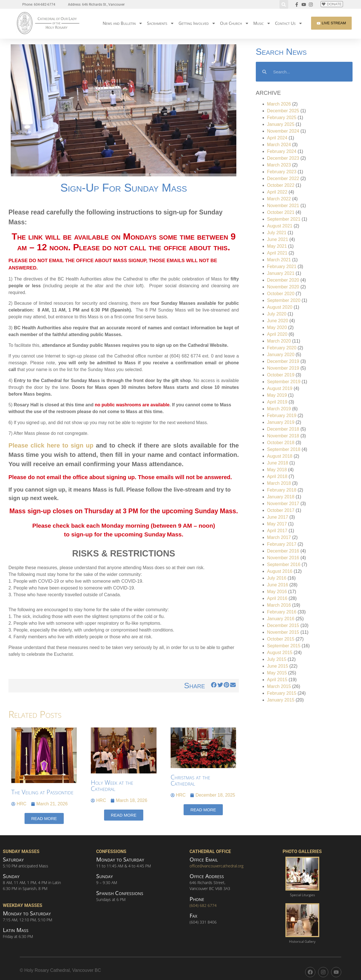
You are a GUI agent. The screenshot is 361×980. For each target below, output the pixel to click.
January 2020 (281, 355)
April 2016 (277, 598)
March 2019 (279, 409)
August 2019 (280, 388)
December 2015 (283, 625)
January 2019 (281, 422)
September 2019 (284, 382)
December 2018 (283, 429)
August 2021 (280, 226)
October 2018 (281, 443)
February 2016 (282, 612)
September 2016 (284, 564)
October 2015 (281, 639)
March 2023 (279, 165)
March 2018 (279, 483)
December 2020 (283, 280)
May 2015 (277, 673)
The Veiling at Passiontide (42, 792)
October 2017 (281, 510)
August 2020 (280, 307)
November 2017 (283, 504)
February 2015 (282, 693)
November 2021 (283, 206)
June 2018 (278, 463)
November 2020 (283, 287)
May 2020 (277, 327)
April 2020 (277, 334)
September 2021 (284, 219)
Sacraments (161, 23)
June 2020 (278, 321)
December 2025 (283, 111)
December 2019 (283, 361)
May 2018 (277, 470)
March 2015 (279, 686)
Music (262, 23)
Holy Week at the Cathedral (112, 785)
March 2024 (279, 145)
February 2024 (282, 151)
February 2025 (282, 118)
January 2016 (281, 619)
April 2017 (277, 531)
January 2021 (281, 273)
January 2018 (281, 497)
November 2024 (283, 131)
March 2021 (279, 260)
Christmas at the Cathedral (190, 780)
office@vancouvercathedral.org (216, 866)
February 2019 (282, 416)
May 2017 (277, 524)
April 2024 (277, 138)
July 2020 (277, 314)
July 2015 (277, 659)
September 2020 (284, 300)
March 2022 (279, 199)
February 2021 (282, 267)
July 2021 (277, 233)
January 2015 (281, 700)
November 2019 (283, 368)
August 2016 (280, 571)
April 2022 (277, 192)
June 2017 (278, 517)
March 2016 (279, 605)
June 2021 (278, 239)
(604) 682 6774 (203, 905)
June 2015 (278, 666)
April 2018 (277, 476)
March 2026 (279, 104)
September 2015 (284, 646)
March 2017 (279, 537)
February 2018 (282, 490)
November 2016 (283, 558)
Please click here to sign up (51, 445)
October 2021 (281, 212)
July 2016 (277, 578)
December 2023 (283, 158)
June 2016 (278, 585)
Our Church (235, 23)
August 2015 (280, 653)
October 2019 (281, 375)
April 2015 (277, 680)
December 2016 (283, 551)
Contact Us (289, 23)
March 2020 (279, 341)
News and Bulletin (123, 23)
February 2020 (282, 348)
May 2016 (277, 592)
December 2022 (283, 178)
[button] (284, 4)
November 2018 (283, 436)
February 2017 (282, 544)
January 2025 (281, 124)
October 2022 (281, 185)
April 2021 (277, 253)
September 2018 (284, 449)
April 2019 (277, 402)
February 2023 (282, 172)
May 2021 (277, 246)
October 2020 (281, 294)
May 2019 (277, 395)
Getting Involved (197, 23)
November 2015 (283, 632)
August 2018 (280, 456)
